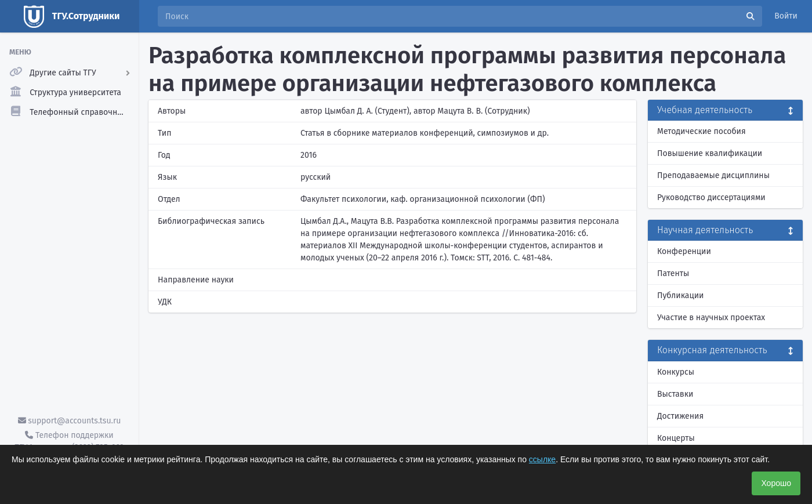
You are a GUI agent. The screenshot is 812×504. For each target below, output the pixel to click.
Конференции (684, 251)
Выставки (675, 394)
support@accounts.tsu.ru (70, 421)
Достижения (680, 416)
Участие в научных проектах (711, 318)
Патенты (673, 273)
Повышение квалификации (710, 153)
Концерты (676, 438)
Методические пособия (702, 131)
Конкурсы (676, 372)
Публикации (680, 295)
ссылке (542, 459)
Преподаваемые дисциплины (713, 175)
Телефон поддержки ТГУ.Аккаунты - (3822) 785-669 (69, 441)
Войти (786, 16)
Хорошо (776, 483)
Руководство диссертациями (711, 197)
